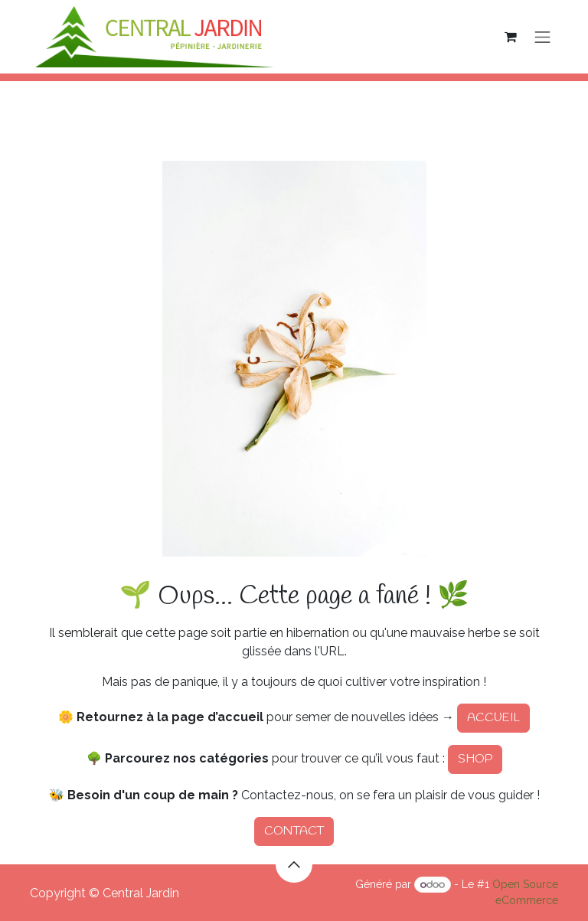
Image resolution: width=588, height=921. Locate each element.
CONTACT (294, 831)
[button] (294, 864)
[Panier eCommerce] (511, 37)
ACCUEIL (493, 718)
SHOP (475, 759)
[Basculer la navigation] (543, 37)
